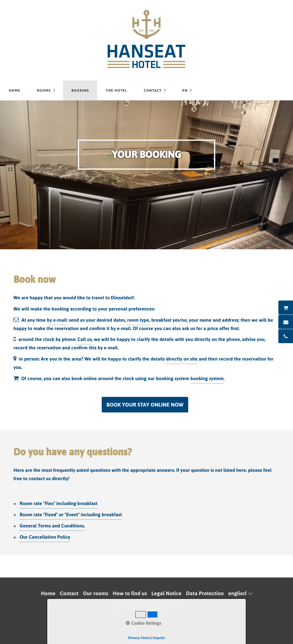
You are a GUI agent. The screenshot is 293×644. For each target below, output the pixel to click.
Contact (153, 90)
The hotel (116, 90)
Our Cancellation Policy (45, 537)
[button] (145, 405)
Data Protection (205, 593)
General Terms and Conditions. (52, 526)
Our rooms (96, 593)
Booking (80, 90)
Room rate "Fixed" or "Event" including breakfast (71, 515)
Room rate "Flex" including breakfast (58, 503)
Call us (85, 339)
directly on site (182, 359)
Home (14, 90)
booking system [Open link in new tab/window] (207, 378)
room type (138, 320)
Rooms (44, 90)
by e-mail (57, 320)
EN (185, 90)
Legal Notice (167, 593)
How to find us (130, 593)
